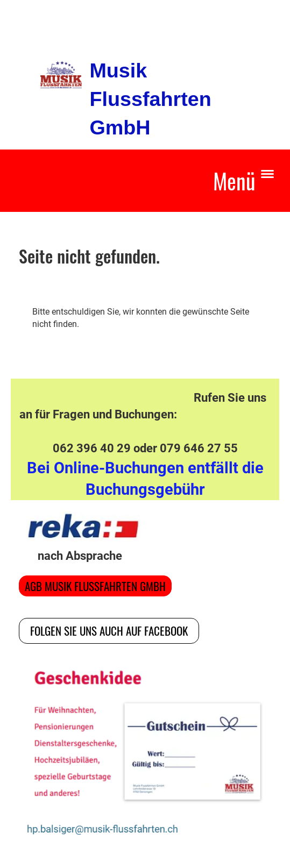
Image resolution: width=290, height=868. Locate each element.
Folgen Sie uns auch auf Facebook (109, 631)
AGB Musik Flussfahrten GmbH (95, 586)
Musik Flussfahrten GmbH (150, 99)
